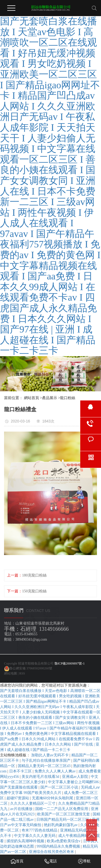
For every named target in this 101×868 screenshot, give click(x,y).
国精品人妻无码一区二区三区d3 (45, 766)
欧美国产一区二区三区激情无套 (64, 814)
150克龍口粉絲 (34, 591)
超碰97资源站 (18, 798)
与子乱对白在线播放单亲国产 (47, 761)
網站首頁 (32, 398)
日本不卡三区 (21, 771)
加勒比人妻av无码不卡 (50, 755)
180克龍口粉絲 (34, 575)
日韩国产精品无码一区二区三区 (63, 820)
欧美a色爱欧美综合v (64, 841)
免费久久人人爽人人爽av (56, 771)
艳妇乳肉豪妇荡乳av (61, 825)
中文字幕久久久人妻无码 (35, 836)
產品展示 (50, 398)
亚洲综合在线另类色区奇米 (52, 852)
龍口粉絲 (68, 398)
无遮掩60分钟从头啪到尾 (53, 798)
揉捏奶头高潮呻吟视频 (26, 841)
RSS (22, 673)
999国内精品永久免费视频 (59, 846)
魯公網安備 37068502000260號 (31, 668)
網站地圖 (11, 673)
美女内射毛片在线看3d (41, 777)
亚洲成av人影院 (76, 777)
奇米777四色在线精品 (40, 830)
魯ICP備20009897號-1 (70, 663)
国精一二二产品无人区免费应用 (62, 809)
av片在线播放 (22, 809)
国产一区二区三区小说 (60, 787)
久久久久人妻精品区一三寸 (33, 803)
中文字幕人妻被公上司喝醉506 (74, 782)
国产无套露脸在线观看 (19, 787)
